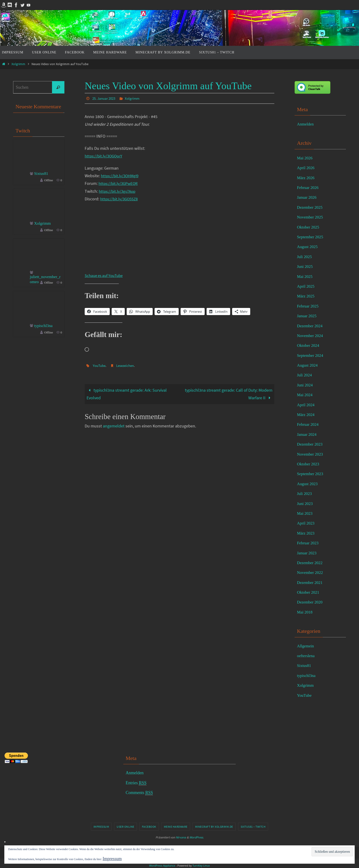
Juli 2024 (305, 375)
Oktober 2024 (309, 345)
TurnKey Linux (201, 865)
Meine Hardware (176, 827)
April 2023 (306, 523)
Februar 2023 (308, 543)
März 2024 (306, 415)
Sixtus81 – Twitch (253, 827)
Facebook (149, 827)
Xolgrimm (18, 64)
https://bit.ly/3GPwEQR (119, 183)
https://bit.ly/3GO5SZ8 (120, 199)
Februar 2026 (308, 187)
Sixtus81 (42, 174)
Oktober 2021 (309, 592)
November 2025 (311, 217)
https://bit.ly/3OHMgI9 (121, 175)
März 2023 (306, 533)
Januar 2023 (307, 553)
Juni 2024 (305, 385)
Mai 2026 (305, 158)
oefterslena (306, 656)
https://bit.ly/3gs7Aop (118, 191)
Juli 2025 (305, 257)
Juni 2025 (305, 266)
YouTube (100, 365)
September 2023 (311, 474)
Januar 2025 (307, 316)
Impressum (101, 827)
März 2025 (306, 296)
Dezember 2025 (311, 207)
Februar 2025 (308, 306)
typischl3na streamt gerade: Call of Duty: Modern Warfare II (229, 393)
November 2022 (311, 572)
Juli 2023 (305, 494)
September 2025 (311, 237)
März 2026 (306, 178)
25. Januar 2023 (105, 98)
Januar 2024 (307, 434)
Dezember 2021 (311, 582)
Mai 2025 (305, 276)
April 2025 (306, 286)
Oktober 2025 (309, 227)
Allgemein (306, 646)
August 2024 (308, 365)
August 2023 (308, 484)
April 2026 (306, 168)
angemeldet (114, 426)
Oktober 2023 (309, 464)
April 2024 (306, 405)
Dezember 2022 (311, 563)
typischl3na (44, 327)
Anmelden (306, 124)
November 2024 (311, 336)
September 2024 (311, 355)
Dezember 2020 (311, 602)
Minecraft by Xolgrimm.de (214, 827)
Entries (136, 783)
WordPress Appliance (162, 865)
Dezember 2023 (311, 444)
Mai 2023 (305, 513)
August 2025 (308, 247)
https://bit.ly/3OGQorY (105, 156)
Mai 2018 (305, 612)
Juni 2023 (305, 504)
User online (125, 827)
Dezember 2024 (311, 326)
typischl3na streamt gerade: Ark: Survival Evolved (127, 393)
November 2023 (311, 454)
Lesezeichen (128, 365)
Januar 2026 (307, 197)
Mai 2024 (305, 395)
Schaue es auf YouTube (106, 275)
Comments (139, 793)
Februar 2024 (308, 424)
